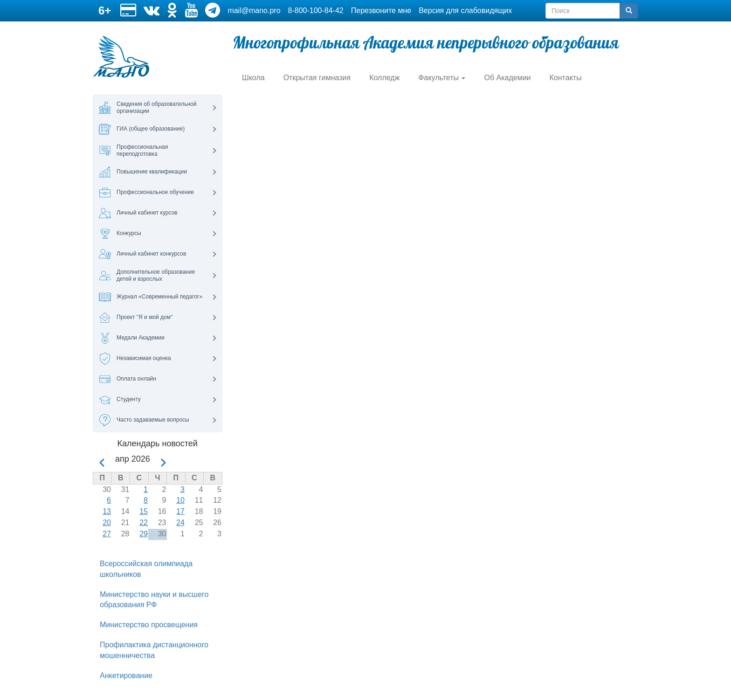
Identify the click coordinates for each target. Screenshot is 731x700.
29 (144, 534)
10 (180, 500)
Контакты (566, 78)
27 (107, 534)
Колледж (384, 78)
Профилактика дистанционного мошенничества (154, 650)
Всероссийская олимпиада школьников (146, 569)
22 (144, 523)
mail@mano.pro (254, 10)
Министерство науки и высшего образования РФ (154, 600)
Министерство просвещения (149, 625)
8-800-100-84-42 (316, 10)
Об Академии (507, 78)
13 (107, 511)
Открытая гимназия (317, 78)
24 (180, 523)
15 (144, 511)
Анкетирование (126, 676)
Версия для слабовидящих (465, 10)
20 (107, 523)
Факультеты (442, 78)
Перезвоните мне (381, 10)
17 (180, 511)
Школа (253, 78)
